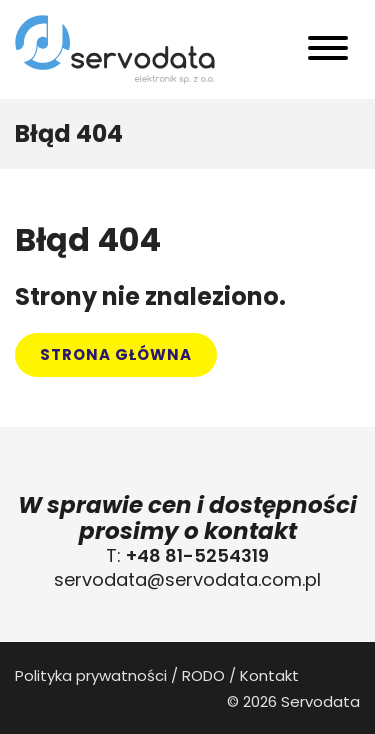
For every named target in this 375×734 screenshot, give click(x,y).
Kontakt (269, 675)
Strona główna (116, 354)
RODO (203, 675)
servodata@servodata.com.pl (187, 579)
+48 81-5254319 (197, 555)
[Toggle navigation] (328, 52)
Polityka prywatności (91, 675)
